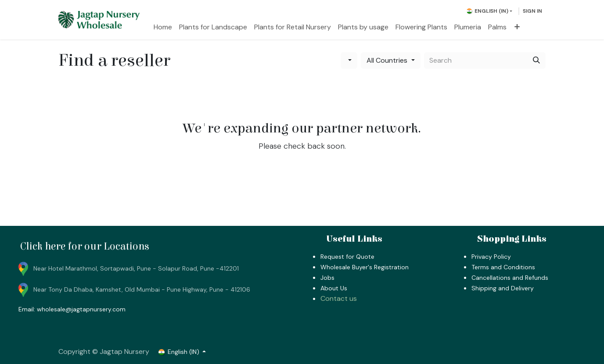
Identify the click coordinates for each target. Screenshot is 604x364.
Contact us (339, 298)
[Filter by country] (390, 61)
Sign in (532, 11)
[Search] (536, 61)
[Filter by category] (349, 61)
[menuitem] (163, 27)
